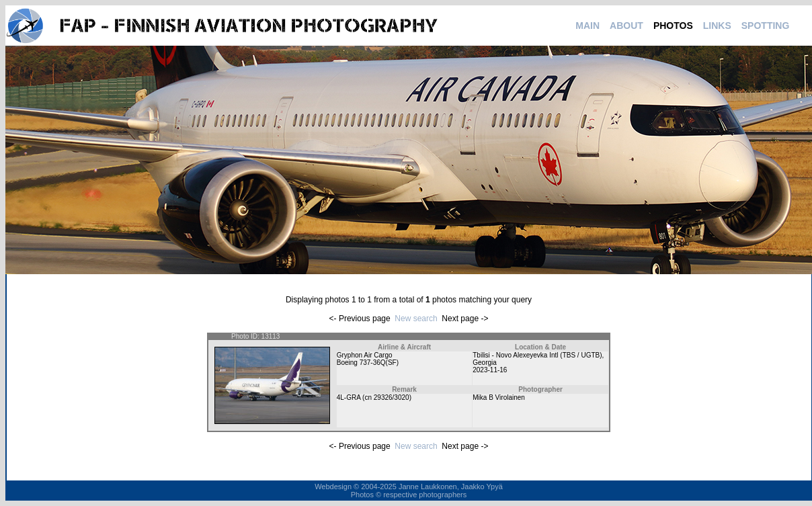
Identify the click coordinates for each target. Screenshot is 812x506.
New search (416, 319)
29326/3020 (392, 397)
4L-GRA (349, 397)
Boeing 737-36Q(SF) (368, 363)
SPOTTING (766, 26)
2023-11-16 (490, 370)
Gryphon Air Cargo (365, 355)
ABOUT (626, 26)
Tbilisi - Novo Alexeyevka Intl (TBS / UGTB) (537, 355)
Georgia (485, 363)
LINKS (717, 26)
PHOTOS (673, 26)
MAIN (587, 26)
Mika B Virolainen (499, 397)
